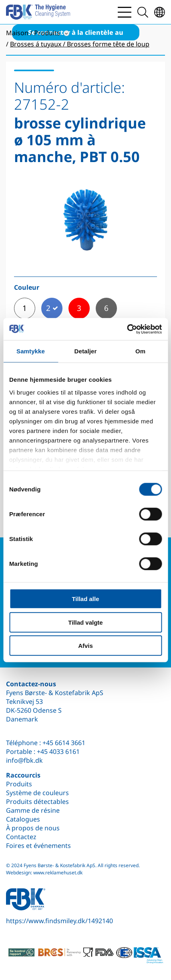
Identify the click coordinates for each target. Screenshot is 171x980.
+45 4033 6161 (58, 752)
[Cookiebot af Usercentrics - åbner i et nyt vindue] (127, 329)
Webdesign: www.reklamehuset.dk (44, 873)
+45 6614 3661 (64, 743)
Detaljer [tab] (86, 351)
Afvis (85, 646)
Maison (17, 33)
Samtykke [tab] (31, 351)
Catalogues (23, 819)
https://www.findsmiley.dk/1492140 (59, 921)
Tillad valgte (85, 622)
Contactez (21, 837)
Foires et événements (38, 846)
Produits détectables (37, 802)
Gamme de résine (33, 810)
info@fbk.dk (24, 760)
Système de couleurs (37, 793)
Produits (19, 784)
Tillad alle (85, 599)
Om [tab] (140, 351)
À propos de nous (33, 828)
